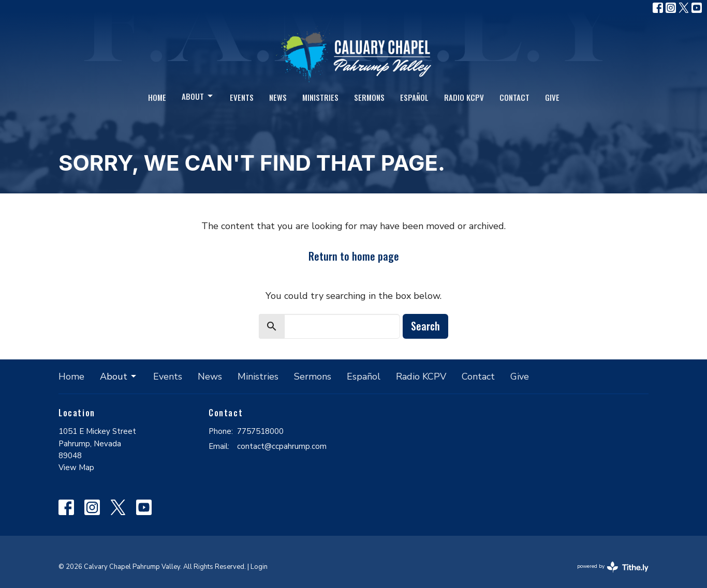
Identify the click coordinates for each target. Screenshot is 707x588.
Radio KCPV (464, 97)
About (198, 96)
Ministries (320, 97)
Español (414, 97)
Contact (514, 97)
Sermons (369, 97)
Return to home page (354, 256)
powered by (613, 567)
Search (425, 326)
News (278, 97)
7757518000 (260, 431)
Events (242, 97)
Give (552, 97)
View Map (76, 468)
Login (259, 567)
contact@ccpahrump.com (282, 446)
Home (157, 97)
